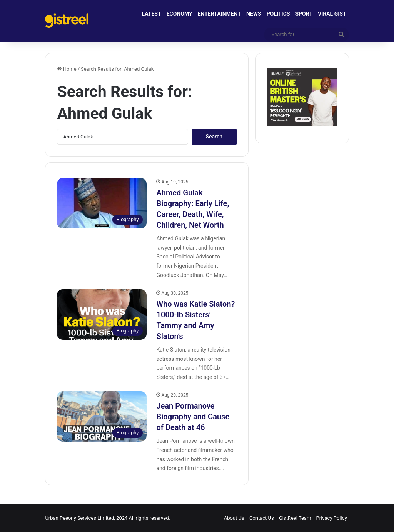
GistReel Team (295, 518)
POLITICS (278, 14)
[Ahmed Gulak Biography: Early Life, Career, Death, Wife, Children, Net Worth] (102, 203)
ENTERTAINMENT (219, 14)
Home (67, 69)
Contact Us (262, 518)
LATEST (152, 14)
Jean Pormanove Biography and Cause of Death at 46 (193, 417)
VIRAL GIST (332, 14)
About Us (234, 518)
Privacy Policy (332, 518)
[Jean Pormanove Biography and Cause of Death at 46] (102, 416)
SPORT (304, 14)
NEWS (254, 14)
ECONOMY (179, 14)
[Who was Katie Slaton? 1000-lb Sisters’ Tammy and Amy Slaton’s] (102, 314)
